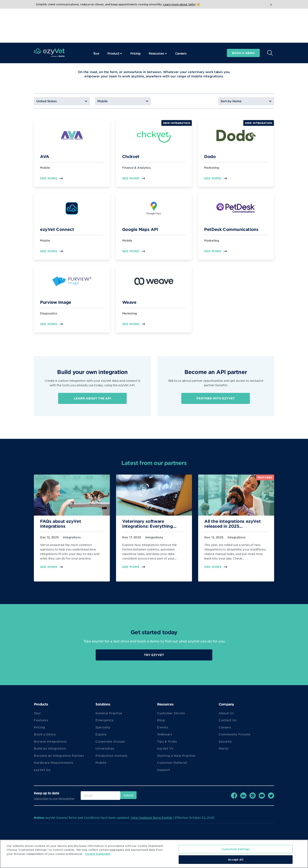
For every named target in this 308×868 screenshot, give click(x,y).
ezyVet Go (42, 774)
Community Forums (235, 738)
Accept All (236, 859)
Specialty (103, 731)
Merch (224, 752)
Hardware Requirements (54, 767)
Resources (158, 19)
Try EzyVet (154, 659)
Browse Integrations (50, 745)
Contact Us (228, 724)
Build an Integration (50, 752)
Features (41, 724)
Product (115, 19)
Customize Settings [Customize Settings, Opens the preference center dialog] (236, 849)
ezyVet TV (165, 752)
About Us (226, 717)
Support (164, 774)
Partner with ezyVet (216, 401)
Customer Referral (172, 767)
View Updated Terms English (151, 821)
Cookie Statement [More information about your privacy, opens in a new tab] (98, 854)
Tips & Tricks (167, 745)
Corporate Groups (110, 745)
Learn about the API (92, 399)
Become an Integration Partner (59, 759)
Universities (105, 752)
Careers (181, 19)
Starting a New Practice (176, 759)
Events (163, 731)
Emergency (105, 724)
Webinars (165, 738)
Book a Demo (45, 738)
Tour (96, 19)
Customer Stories (171, 717)
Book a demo (243, 19)
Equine (101, 738)
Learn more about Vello (179, 4)
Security (225, 745)
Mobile (101, 767)
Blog (161, 724)
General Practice (109, 717)
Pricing (135, 19)
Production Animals (111, 759)
